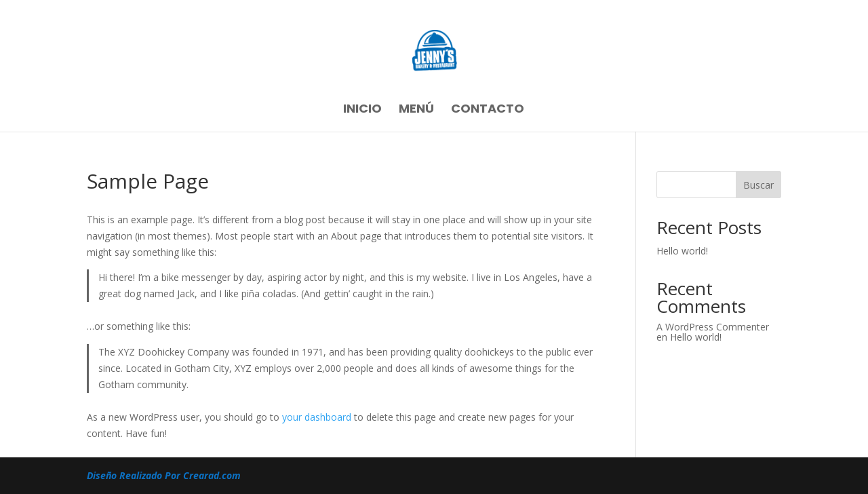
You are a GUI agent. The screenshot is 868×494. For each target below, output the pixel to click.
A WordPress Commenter (713, 327)
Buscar (758, 185)
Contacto (488, 110)
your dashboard (317, 417)
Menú (416, 110)
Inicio (362, 110)
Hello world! (682, 251)
